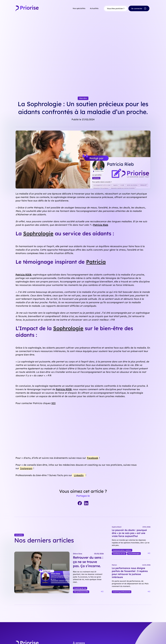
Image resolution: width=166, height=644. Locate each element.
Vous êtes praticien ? (116, 8)
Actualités (94, 8)
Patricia (96, 262)
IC (53, 403)
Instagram (26, 468)
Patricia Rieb (101, 225)
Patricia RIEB (23, 275)
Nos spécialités (79, 8)
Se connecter (139, 8)
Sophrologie (38, 233)
